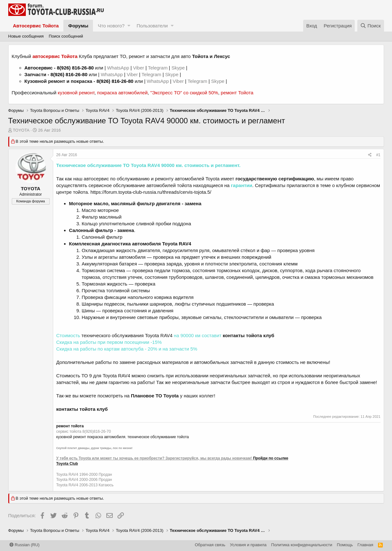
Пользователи (152, 26)
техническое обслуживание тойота (158, 437)
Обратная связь (210, 545)
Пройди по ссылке (271, 458)
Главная (365, 545)
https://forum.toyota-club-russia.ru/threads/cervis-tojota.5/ (151, 192)
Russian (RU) (25, 545)
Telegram (158, 68)
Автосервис (39, 68)
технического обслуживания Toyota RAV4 (127, 335)
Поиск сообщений (66, 36)
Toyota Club (67, 464)
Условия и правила (248, 545)
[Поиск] (371, 26)
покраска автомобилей (122, 93)
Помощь (345, 545)
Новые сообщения (26, 36)
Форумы (78, 26)
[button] (129, 26)
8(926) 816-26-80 (75, 68)
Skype (179, 68)
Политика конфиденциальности (302, 545)
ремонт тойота (70, 426)
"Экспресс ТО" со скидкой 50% (184, 93)
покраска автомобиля (106, 437)
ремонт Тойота (237, 93)
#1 (378, 155)
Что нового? (111, 26)
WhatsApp (119, 68)
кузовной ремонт (76, 93)
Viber (139, 68)
